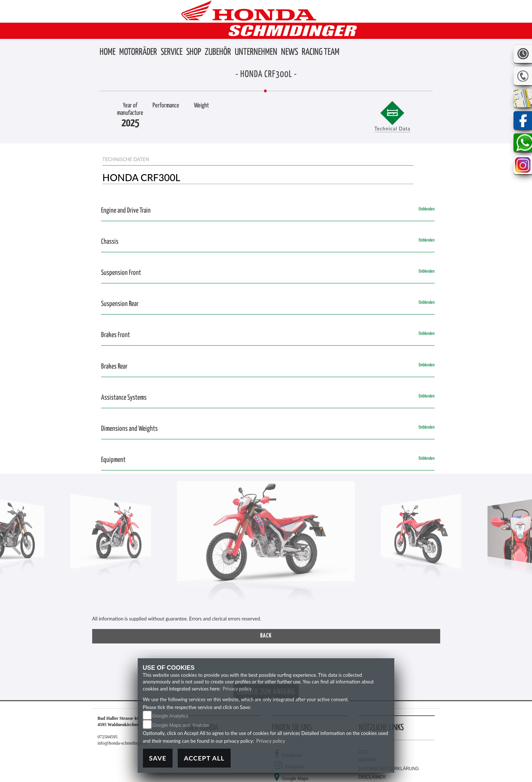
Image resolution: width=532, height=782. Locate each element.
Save (158, 758)
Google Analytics (170, 716)
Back (266, 636)
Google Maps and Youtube (181, 725)
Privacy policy (237, 689)
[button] (138, 52)
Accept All (204, 758)
